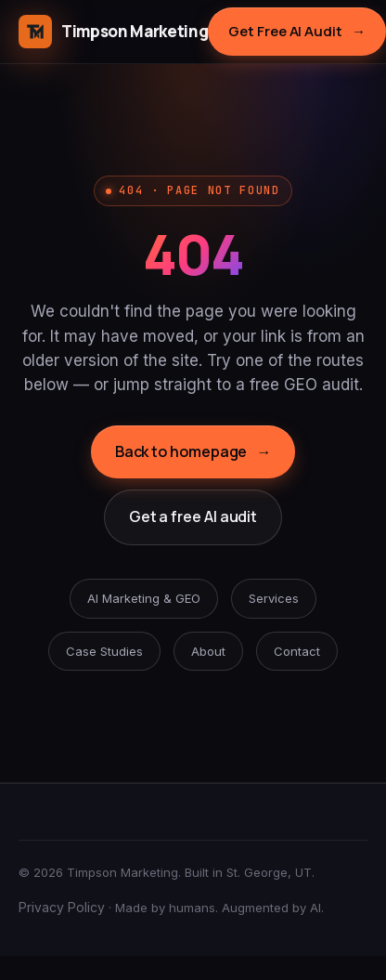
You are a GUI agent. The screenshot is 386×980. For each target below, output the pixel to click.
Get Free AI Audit (297, 32)
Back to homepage (193, 452)
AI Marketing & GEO (144, 598)
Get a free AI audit (193, 516)
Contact (297, 651)
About (208, 651)
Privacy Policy (62, 907)
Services (274, 598)
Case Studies (104, 651)
